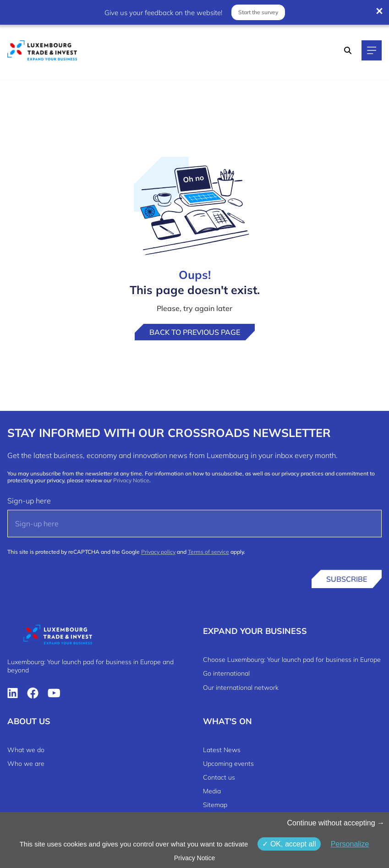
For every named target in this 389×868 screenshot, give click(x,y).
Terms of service (208, 552)
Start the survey (258, 12)
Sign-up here (29, 501)
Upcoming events (228, 764)
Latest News (222, 750)
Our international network (241, 688)
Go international (226, 673)
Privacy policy (158, 552)
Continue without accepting (336, 823)
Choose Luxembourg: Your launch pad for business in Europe (292, 660)
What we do (26, 750)
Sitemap (215, 805)
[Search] (348, 50)
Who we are (26, 764)
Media (212, 791)
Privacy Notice (131, 480)
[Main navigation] (372, 50)
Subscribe (347, 579)
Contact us (219, 777)
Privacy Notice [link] (194, 858)
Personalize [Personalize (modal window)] (350, 844)
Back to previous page (195, 332)
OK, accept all (289, 844)
